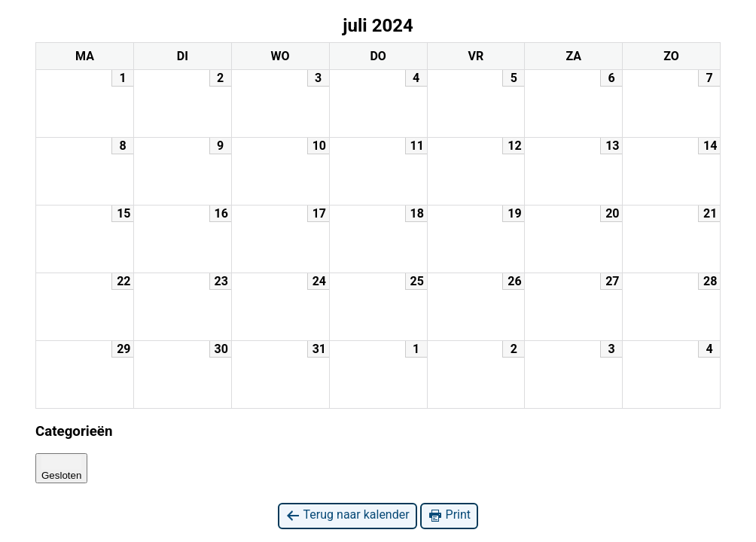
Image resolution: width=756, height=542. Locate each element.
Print (449, 515)
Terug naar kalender (348, 515)
